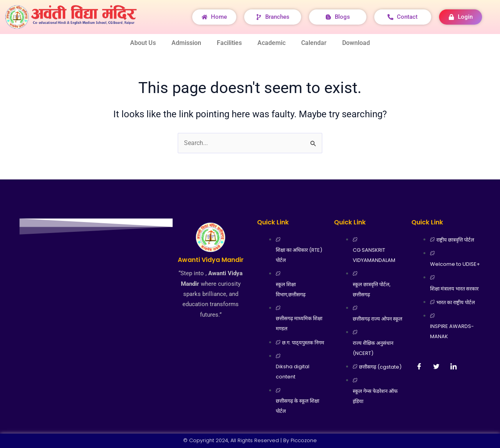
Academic (271, 43)
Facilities (229, 43)
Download (356, 43)
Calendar (314, 43)
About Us (143, 43)
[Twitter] (436, 366)
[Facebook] (419, 366)
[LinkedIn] (454, 366)
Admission (186, 43)
